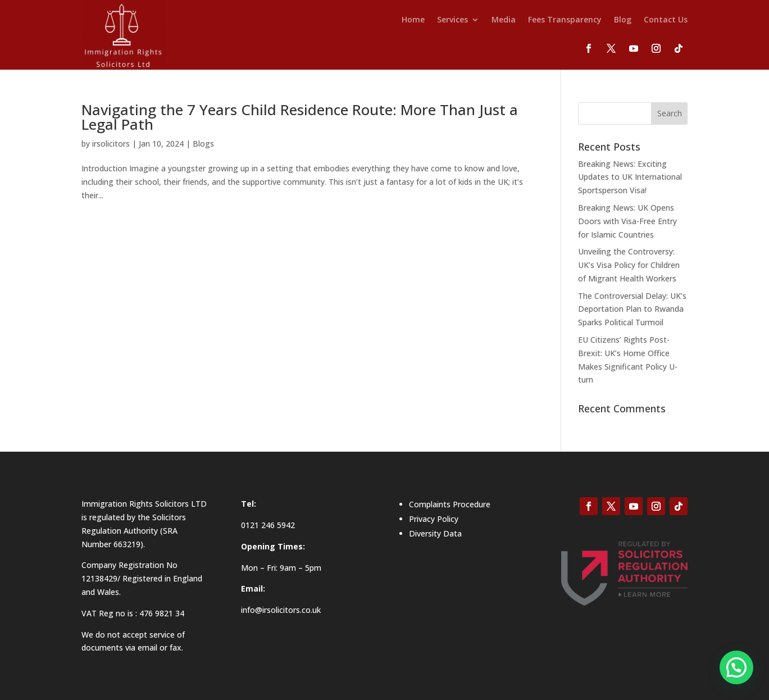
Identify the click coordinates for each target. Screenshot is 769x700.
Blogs (203, 144)
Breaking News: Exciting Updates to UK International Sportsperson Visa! (630, 177)
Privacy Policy (434, 519)
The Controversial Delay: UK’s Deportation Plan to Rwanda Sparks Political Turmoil (632, 309)
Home (413, 20)
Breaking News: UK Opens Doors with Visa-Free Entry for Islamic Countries (627, 221)
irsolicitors (111, 144)
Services (452, 20)
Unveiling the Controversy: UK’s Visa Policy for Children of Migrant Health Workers (629, 265)
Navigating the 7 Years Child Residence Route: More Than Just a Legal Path (300, 117)
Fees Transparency (565, 20)
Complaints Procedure (450, 504)
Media (504, 20)
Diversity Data (435, 533)
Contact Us (666, 20)
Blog (623, 20)
